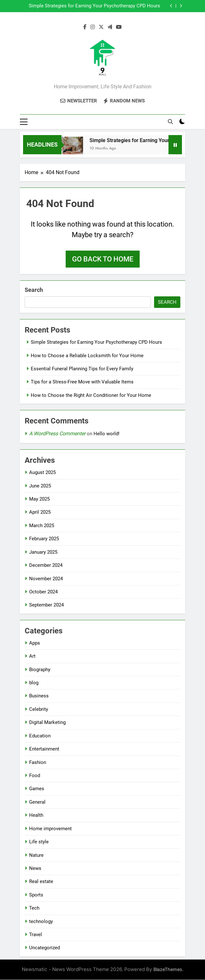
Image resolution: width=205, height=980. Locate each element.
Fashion (38, 763)
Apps (35, 643)
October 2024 (43, 592)
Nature (36, 855)
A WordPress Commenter (57, 434)
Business (39, 696)
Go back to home (103, 259)
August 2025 (42, 473)
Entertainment (44, 749)
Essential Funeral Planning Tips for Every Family (82, 369)
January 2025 (43, 552)
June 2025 (40, 486)
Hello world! (107, 434)
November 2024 (46, 579)
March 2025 (42, 526)
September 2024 (46, 605)
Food (35, 776)
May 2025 (39, 499)
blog (34, 683)
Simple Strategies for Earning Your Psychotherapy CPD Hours (94, 6)
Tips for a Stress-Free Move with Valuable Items (82, 382)
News (35, 869)
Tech (34, 908)
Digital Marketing (47, 723)
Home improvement (50, 829)
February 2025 (44, 539)
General (37, 802)
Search (34, 290)
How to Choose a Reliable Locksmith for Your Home (87, 356)
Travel (36, 935)
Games (37, 789)
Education (40, 736)
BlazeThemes (168, 970)
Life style (39, 842)
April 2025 (40, 512)
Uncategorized (45, 948)
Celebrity (39, 710)
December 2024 (46, 566)
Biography (40, 670)
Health (36, 815)
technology (41, 922)
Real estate (41, 882)
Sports (36, 895)
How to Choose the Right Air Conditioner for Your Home (91, 396)
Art (32, 656)
